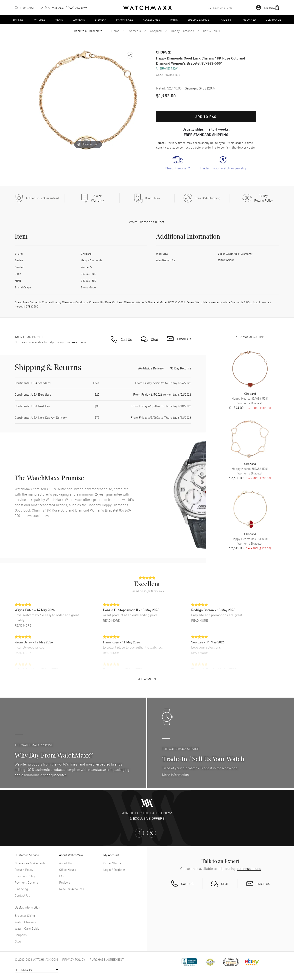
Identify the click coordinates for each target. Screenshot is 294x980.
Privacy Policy (74, 959)
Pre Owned (248, 19)
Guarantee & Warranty (30, 863)
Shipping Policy (25, 876)
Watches (39, 19)
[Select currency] (37, 970)
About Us (65, 863)
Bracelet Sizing (25, 915)
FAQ (62, 876)
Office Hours (68, 869)
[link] (178, 163)
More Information (175, 774)
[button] (272, 8)
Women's (79, 19)
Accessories (151, 19)
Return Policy (24, 869)
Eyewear (100, 19)
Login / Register (114, 869)
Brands (18, 19)
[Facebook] (139, 833)
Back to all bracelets (88, 31)
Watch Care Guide (27, 928)
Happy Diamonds (182, 31)
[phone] (64, 8)
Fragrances (125, 19)
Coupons (21, 935)
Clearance (273, 19)
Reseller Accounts (72, 889)
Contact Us (22, 895)
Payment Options (26, 882)
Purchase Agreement (107, 959)
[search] (209, 7)
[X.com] (152, 833)
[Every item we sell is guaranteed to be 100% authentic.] (37, 198)
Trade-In (225, 19)
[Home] (147, 8)
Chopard (156, 31)
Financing (21, 889)
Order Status (112, 863)
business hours (75, 342)
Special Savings (198, 19)
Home (115, 31)
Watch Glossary (25, 922)
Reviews (65, 882)
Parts (174, 19)
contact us (187, 147)
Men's (59, 19)
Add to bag (206, 116)
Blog (18, 941)
